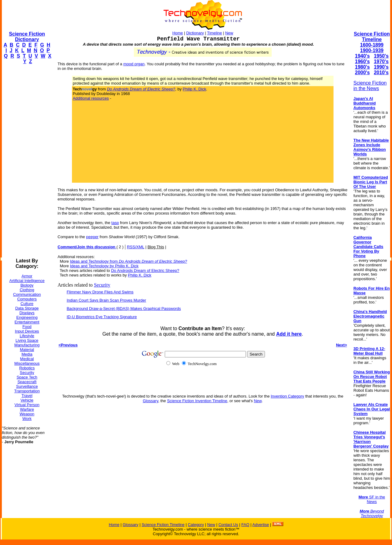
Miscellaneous (27, 363)
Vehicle (27, 400)
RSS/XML (136, 247)
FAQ (245, 525)
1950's (381, 56)
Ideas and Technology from (128, 261)
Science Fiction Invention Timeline (197, 401)
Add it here (289, 334)
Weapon (27, 414)
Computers (27, 299)
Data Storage (27, 308)
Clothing (27, 290)
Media (27, 354)
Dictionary (195, 33)
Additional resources (91, 98)
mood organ (134, 64)
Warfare (27, 409)
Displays (27, 313)
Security (27, 373)
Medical (27, 359)
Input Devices (27, 331)
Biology (27, 285)
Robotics (27, 368)
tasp (115, 223)
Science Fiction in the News (370, 86)
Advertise (261, 525)
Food (27, 327)
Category (196, 525)
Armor (27, 276)
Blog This (156, 247)
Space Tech (27, 377)
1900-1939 (372, 50)
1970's (381, 61)
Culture (27, 304)
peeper (92, 237)
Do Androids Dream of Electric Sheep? (145, 271)
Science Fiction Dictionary (27, 37)
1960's (362, 61)
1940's (362, 56)
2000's (362, 72)
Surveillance (27, 386)
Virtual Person (27, 405)
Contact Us (228, 525)
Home (178, 33)
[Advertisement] (26, 161)
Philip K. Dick (195, 89)
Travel (27, 396)
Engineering (27, 317)
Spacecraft (27, 382)
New (229, 33)
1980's (362, 67)
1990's (381, 67)
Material (27, 350)
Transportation (27, 391)
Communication (27, 294)
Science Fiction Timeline (372, 37)
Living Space (27, 340)
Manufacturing (27, 345)
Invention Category (287, 396)
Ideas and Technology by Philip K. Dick (104, 266)
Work (27, 419)
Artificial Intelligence (27, 281)
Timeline (215, 33)
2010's (381, 72)
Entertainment (27, 322)
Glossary (150, 401)
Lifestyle (27, 336)
